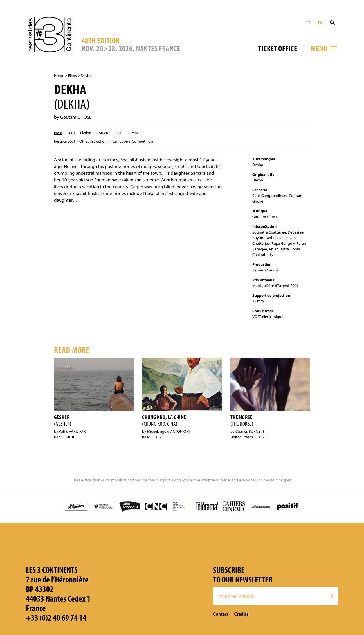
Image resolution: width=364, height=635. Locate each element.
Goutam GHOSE (76, 117)
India (58, 133)
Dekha (86, 75)
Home (59, 75)
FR (308, 23)
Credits (241, 614)
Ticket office (278, 48)
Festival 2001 (65, 141)
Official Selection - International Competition (116, 141)
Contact (221, 614)
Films (72, 75)
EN (320, 23)
